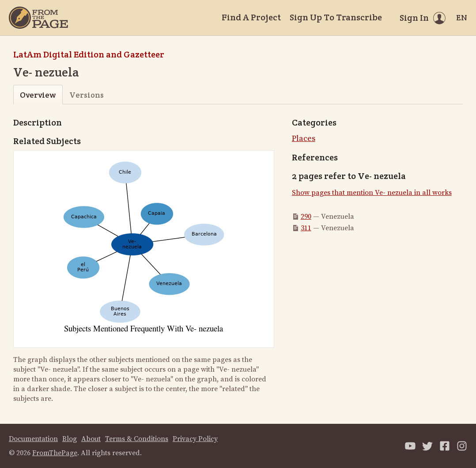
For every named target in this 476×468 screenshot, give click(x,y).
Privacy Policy (195, 439)
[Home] (38, 18)
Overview (38, 95)
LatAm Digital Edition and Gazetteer (89, 54)
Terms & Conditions (137, 439)
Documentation (33, 439)
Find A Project (251, 17)
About (91, 439)
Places (304, 139)
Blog (70, 439)
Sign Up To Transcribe (336, 17)
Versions (87, 95)
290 (306, 217)
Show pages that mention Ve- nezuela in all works (372, 193)
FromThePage (55, 453)
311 (306, 228)
